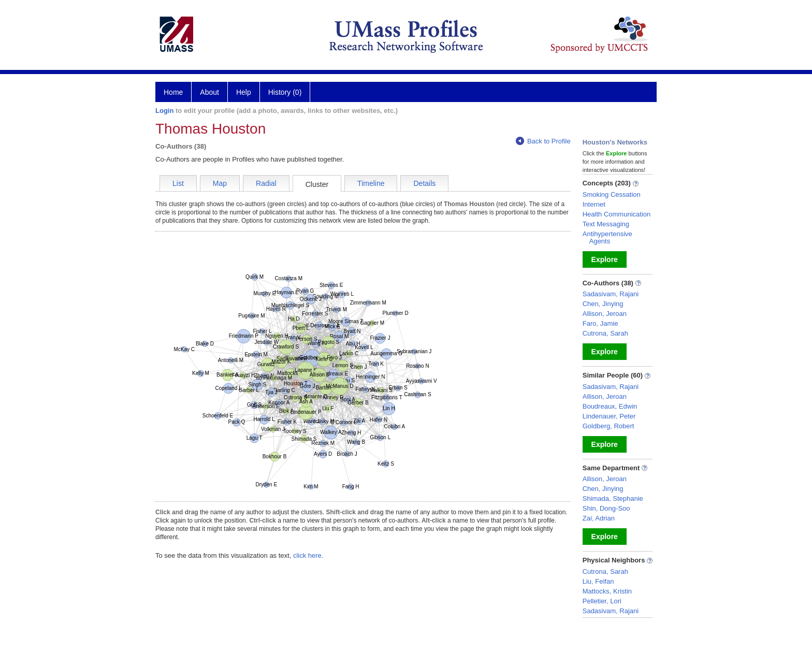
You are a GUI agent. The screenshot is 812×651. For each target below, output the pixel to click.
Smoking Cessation (612, 194)
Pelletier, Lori (602, 601)
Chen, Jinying (603, 304)
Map (220, 183)
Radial (266, 183)
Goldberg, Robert (608, 426)
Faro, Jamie (600, 323)
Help (244, 92)
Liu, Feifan (598, 581)
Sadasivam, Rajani (611, 294)
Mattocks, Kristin (607, 591)
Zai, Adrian (599, 518)
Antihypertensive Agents (607, 237)
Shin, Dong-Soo (606, 508)
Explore (605, 259)
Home (173, 92)
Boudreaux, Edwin (610, 406)
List (178, 183)
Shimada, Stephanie (613, 498)
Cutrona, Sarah (605, 333)
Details (424, 183)
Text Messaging (606, 224)
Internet (594, 204)
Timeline (371, 183)
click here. (308, 555)
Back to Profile (543, 141)
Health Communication (617, 214)
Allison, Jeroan (605, 314)
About (209, 92)
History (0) (285, 92)
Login (164, 111)
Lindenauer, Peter (609, 416)
